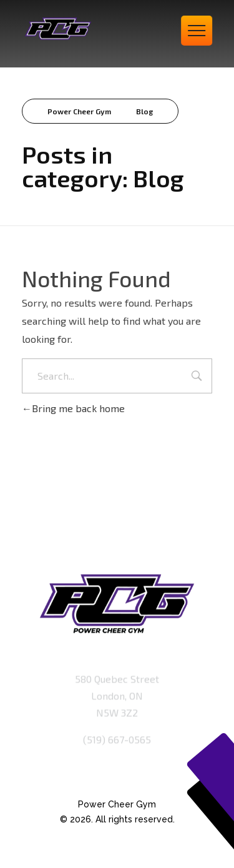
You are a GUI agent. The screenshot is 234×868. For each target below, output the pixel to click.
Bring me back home (73, 408)
